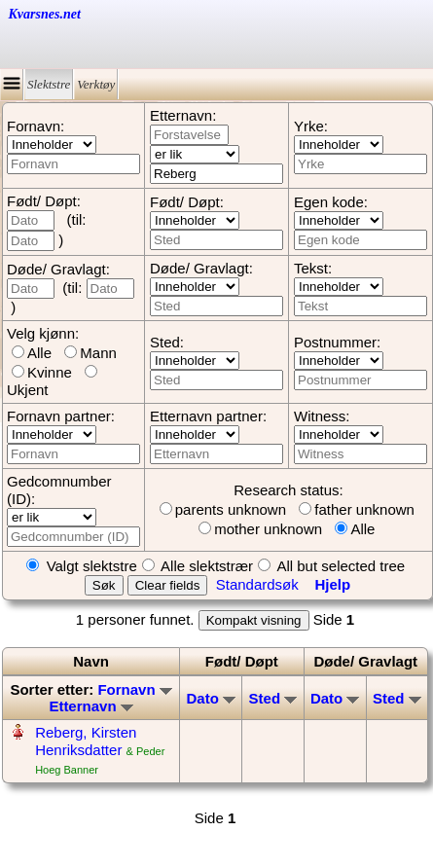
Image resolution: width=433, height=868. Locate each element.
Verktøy (96, 84)
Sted (273, 698)
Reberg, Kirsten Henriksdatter (86, 741)
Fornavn (134, 689)
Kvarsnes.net (45, 14)
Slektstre (49, 84)
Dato (211, 698)
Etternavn (90, 706)
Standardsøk (257, 584)
